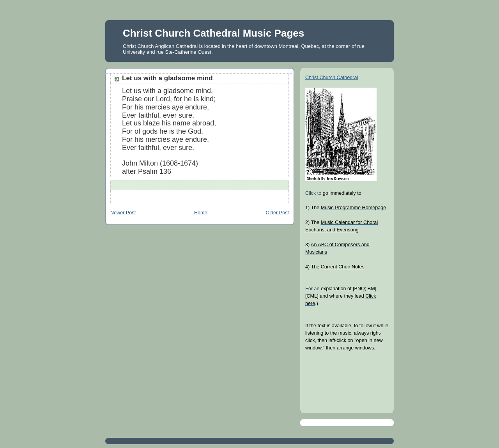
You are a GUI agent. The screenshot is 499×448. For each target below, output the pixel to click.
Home (201, 213)
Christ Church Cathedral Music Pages (213, 33)
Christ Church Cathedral (332, 78)
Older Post (277, 213)
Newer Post (123, 213)
